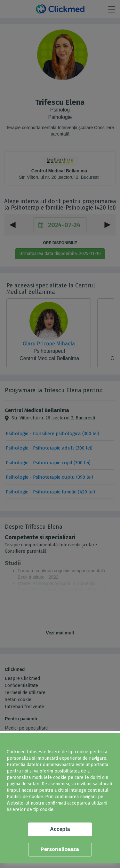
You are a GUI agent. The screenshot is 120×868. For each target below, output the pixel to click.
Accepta (60, 829)
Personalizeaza (60, 849)
